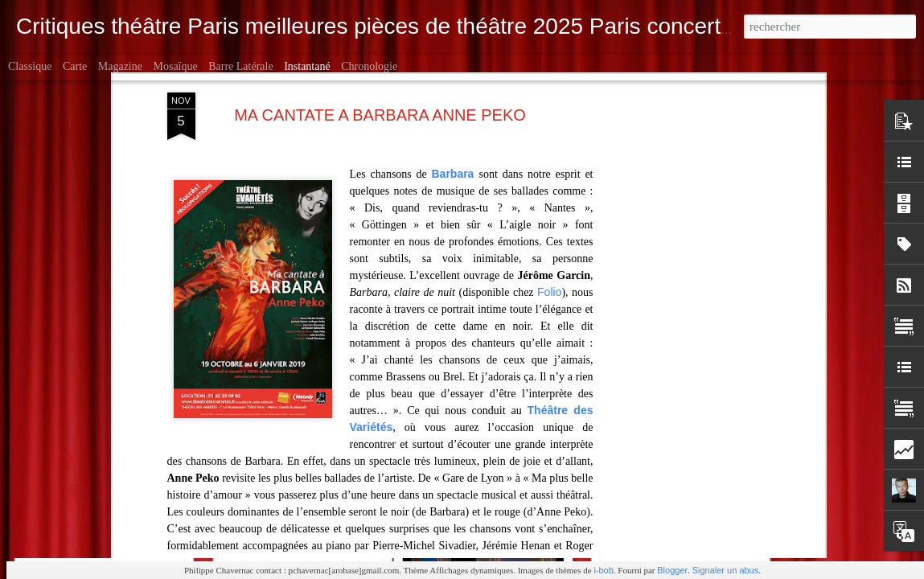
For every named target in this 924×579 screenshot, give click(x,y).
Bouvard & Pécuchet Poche (513, 503)
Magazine (120, 66)
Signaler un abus (726, 570)
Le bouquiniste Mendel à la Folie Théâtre (151, 506)
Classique (30, 66)
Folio (549, 131)
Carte (75, 66)
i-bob (603, 570)
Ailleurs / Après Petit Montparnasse (721, 499)
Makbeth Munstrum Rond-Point (319, 495)
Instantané (307, 66)
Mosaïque (175, 66)
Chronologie (369, 66)
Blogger (672, 570)
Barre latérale (240, 66)
